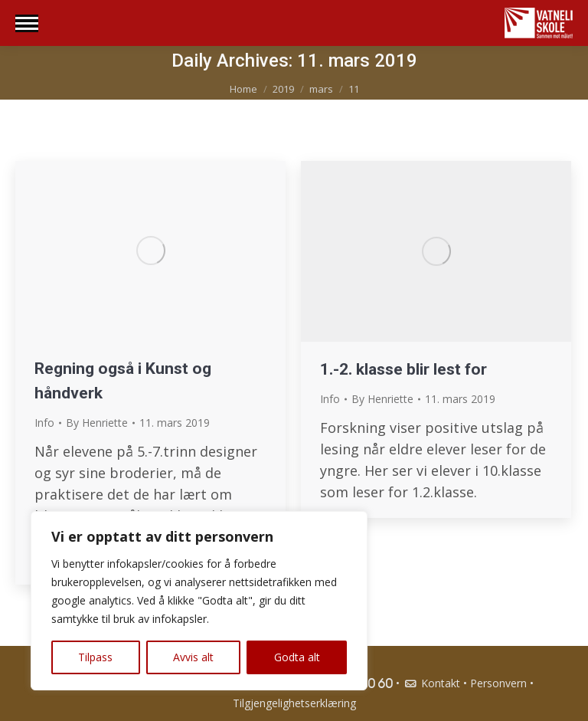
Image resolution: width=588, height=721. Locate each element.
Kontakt (431, 683)
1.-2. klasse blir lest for (403, 369)
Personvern (498, 683)
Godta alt (297, 657)
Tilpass (95, 657)
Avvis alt (193, 657)
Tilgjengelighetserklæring (294, 703)
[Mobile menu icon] (27, 23)
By (97, 423)
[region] (199, 601)
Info (44, 423)
